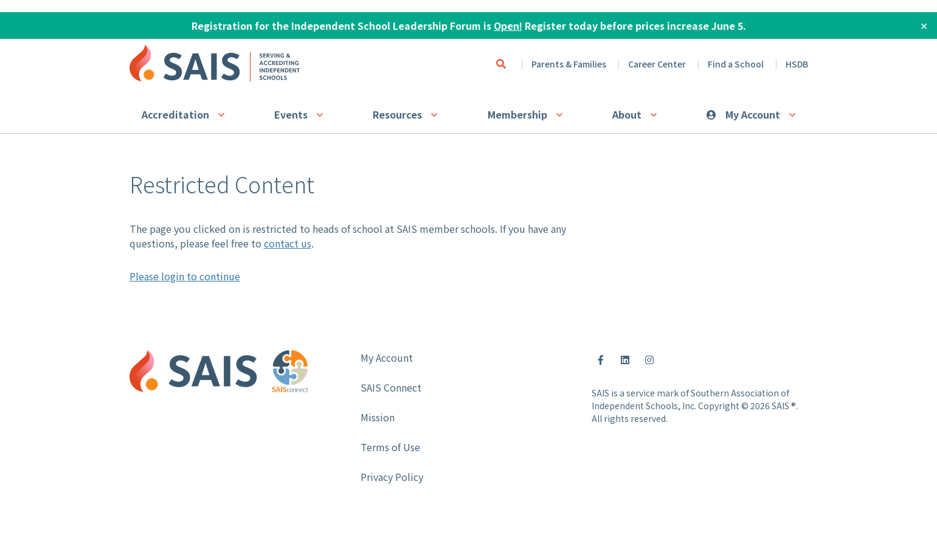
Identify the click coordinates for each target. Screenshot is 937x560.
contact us (288, 243)
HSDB (797, 64)
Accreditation (175, 114)
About (627, 114)
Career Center (657, 64)
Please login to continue (185, 276)
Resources (397, 114)
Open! (508, 26)
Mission (378, 417)
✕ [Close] (924, 26)
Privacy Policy (392, 477)
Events (291, 114)
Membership (517, 114)
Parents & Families (569, 64)
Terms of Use (390, 447)
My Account (753, 114)
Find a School (736, 64)
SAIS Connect (391, 387)
